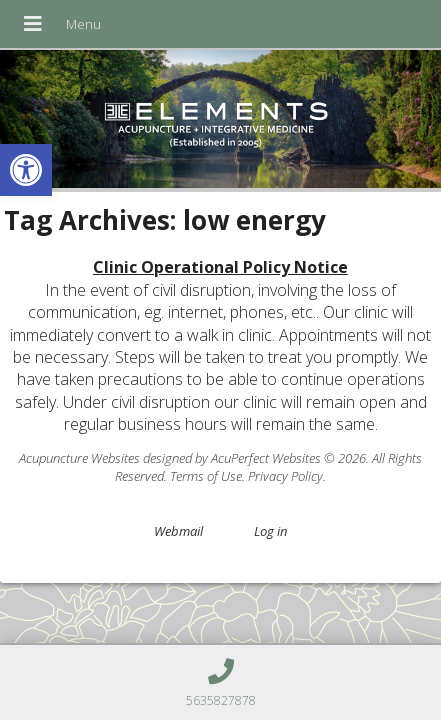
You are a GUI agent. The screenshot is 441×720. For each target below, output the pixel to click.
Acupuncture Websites (79, 458)
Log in (270, 531)
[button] (26, 170)
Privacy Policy (285, 476)
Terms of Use (206, 476)
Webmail (178, 531)
